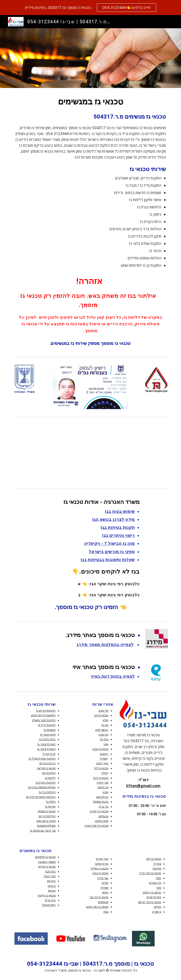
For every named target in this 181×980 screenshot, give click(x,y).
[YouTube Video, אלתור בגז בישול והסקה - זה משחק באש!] (90, 452)
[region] (90, 8)
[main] (90, 221)
